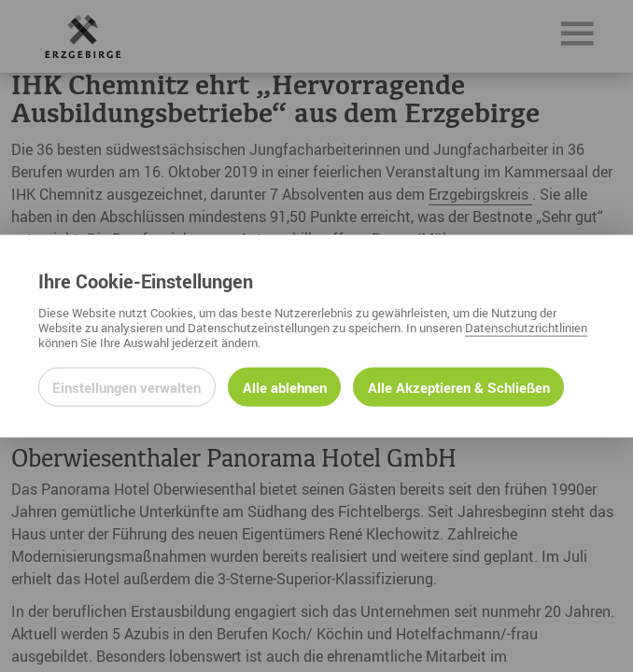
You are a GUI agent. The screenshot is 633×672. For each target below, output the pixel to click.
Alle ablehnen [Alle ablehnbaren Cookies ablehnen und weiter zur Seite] (285, 386)
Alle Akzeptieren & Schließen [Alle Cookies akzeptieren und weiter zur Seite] (459, 386)
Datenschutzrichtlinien (526, 327)
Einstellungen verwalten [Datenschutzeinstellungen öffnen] (127, 386)
